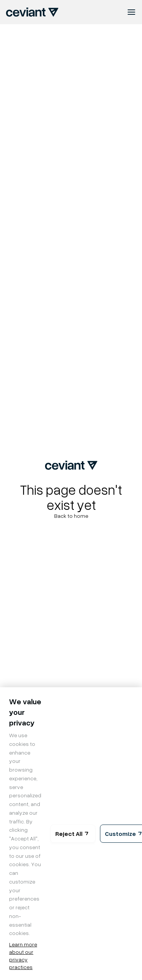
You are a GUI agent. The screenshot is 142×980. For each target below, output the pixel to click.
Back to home (71, 516)
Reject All (73, 833)
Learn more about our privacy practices (23, 956)
